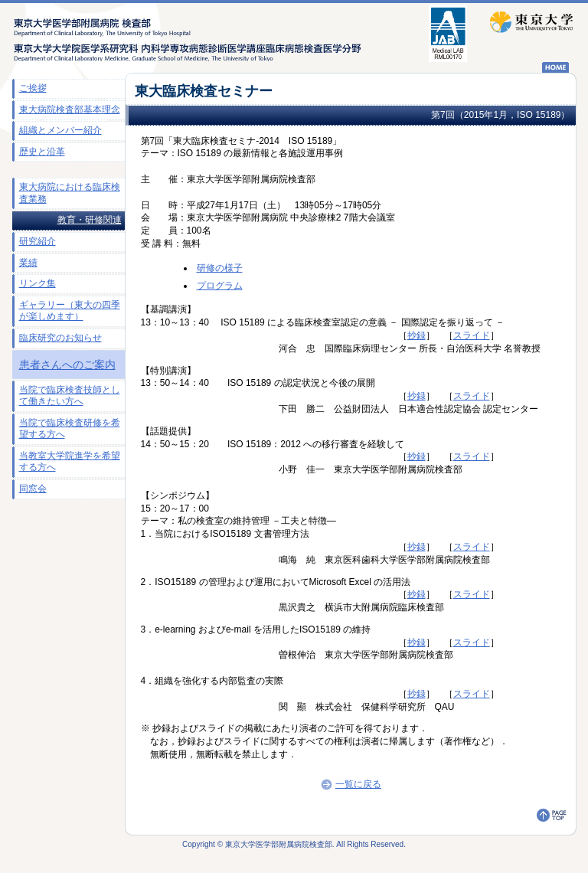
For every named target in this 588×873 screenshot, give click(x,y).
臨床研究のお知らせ (60, 338)
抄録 (416, 335)
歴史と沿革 (42, 152)
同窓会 (33, 489)
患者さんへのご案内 (67, 365)
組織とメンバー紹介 (60, 130)
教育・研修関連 (90, 220)
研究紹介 (38, 241)
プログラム (220, 286)
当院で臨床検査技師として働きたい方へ (70, 396)
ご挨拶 (33, 88)
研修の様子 (220, 268)
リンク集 (38, 283)
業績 (28, 263)
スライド (472, 335)
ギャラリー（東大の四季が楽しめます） (70, 311)
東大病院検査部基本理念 (70, 110)
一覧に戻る (350, 784)
